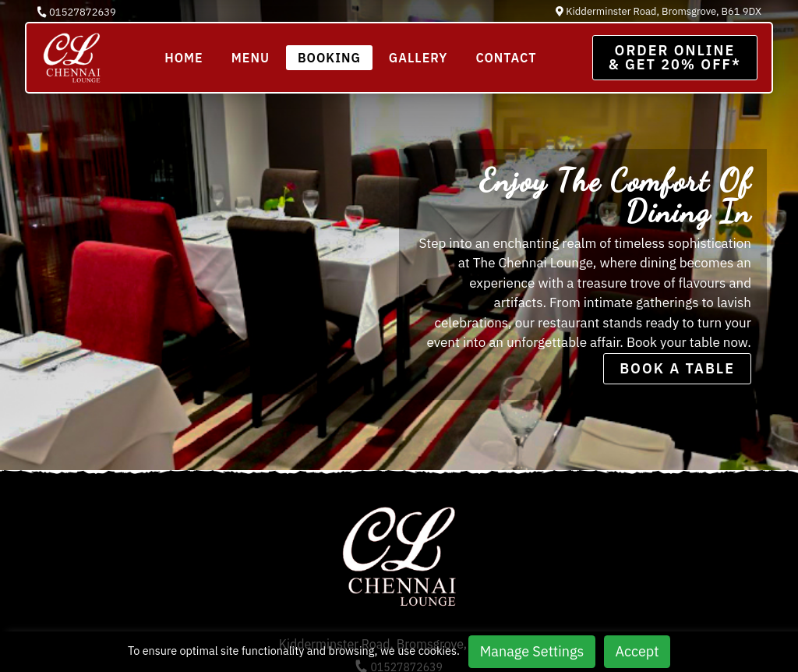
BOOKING (329, 58)
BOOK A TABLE (677, 368)
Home (184, 58)
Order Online (675, 57)
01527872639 (76, 12)
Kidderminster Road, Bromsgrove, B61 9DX (659, 11)
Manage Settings (532, 651)
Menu (251, 58)
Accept (637, 651)
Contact (506, 58)
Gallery (418, 58)
